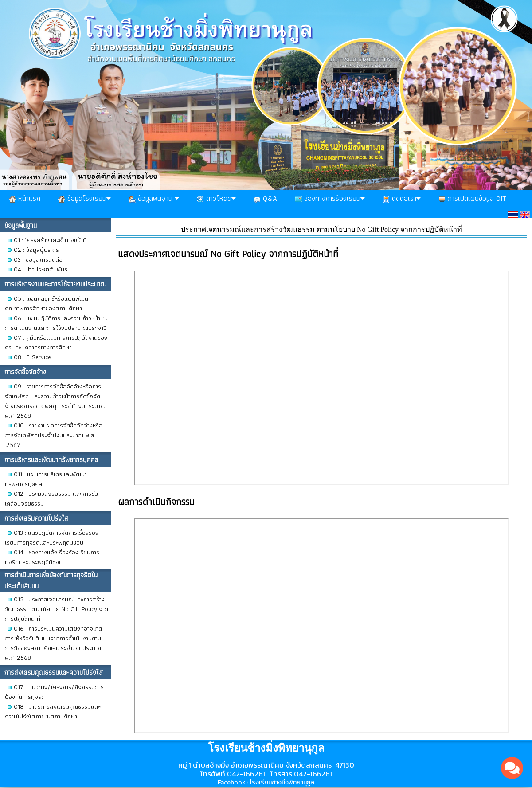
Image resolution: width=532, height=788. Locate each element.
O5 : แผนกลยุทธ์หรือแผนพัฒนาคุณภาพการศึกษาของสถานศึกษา (48, 303)
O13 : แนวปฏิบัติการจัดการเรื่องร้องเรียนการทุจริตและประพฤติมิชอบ (52, 537)
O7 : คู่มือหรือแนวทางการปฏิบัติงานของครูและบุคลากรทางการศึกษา (56, 342)
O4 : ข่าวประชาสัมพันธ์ (41, 269)
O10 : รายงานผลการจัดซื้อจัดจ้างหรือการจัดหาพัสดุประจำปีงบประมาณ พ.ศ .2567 (54, 435)
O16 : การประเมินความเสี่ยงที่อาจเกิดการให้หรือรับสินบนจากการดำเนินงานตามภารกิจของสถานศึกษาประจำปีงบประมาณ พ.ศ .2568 (54, 643)
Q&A (265, 198)
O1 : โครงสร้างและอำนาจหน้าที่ (50, 240)
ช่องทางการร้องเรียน (330, 198)
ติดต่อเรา (402, 198)
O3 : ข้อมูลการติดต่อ (38, 259)
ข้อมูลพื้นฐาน (154, 198)
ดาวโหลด (216, 198)
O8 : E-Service (32, 357)
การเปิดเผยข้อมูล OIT (472, 198)
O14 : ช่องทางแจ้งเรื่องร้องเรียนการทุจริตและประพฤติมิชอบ (52, 557)
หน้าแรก (25, 198)
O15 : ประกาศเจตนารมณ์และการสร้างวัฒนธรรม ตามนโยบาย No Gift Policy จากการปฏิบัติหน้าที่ (57, 609)
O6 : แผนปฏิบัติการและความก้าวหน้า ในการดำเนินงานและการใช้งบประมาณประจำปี (56, 323)
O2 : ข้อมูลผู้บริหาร (36, 250)
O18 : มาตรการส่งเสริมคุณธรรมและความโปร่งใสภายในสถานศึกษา (53, 711)
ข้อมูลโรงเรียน (84, 198)
